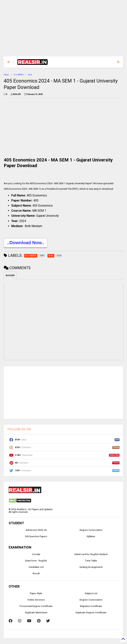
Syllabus (91, 536)
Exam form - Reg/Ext (36, 561)
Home (6, 75)
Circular (36, 554)
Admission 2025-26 (36, 530)
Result (36, 574)
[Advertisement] (64, 30)
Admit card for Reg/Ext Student (91, 554)
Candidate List (36, 567)
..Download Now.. (25, 243)
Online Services (36, 600)
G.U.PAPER (18, 75)
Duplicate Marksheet (36, 613)
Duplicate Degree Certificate (91, 613)
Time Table (91, 561)
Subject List (91, 593)
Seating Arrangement (91, 567)
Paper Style (36, 593)
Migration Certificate (91, 606)
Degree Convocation (91, 530)
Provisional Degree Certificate (36, 606)
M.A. (30, 75)
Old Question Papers (36, 536)
